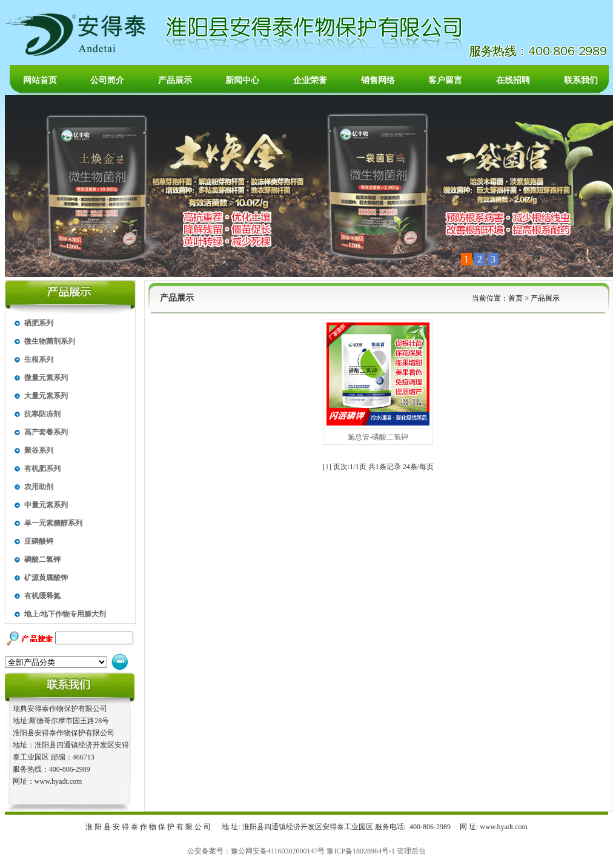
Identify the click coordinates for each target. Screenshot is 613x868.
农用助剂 (39, 487)
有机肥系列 (42, 469)
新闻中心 (242, 80)
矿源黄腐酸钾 (46, 578)
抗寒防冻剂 (42, 414)
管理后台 (411, 851)
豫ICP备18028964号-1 (361, 851)
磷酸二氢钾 (42, 559)
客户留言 (445, 80)
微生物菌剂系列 (50, 341)
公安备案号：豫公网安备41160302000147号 (256, 851)
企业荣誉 (310, 80)
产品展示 (175, 80)
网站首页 (40, 80)
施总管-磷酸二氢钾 (378, 437)
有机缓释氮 (42, 596)
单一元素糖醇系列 (53, 523)
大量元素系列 (46, 396)
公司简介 (107, 80)
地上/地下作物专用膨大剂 (65, 614)
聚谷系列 (39, 450)
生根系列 (39, 359)
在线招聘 (513, 80)
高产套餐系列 (46, 432)
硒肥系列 (39, 323)
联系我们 (581, 80)
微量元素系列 (46, 378)
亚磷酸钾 (39, 541)
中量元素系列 (46, 505)
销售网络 (378, 80)
